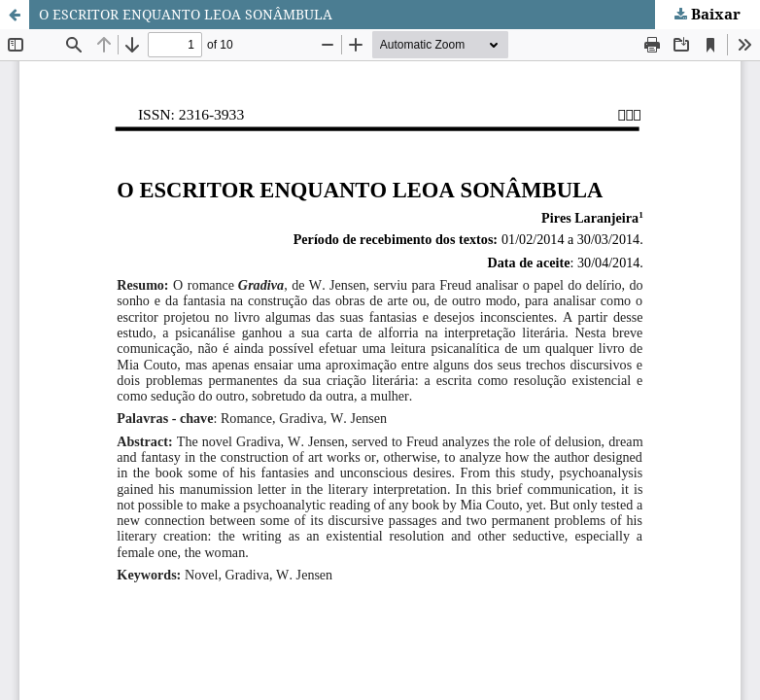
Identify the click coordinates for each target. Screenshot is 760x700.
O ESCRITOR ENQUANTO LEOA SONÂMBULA (186, 14)
